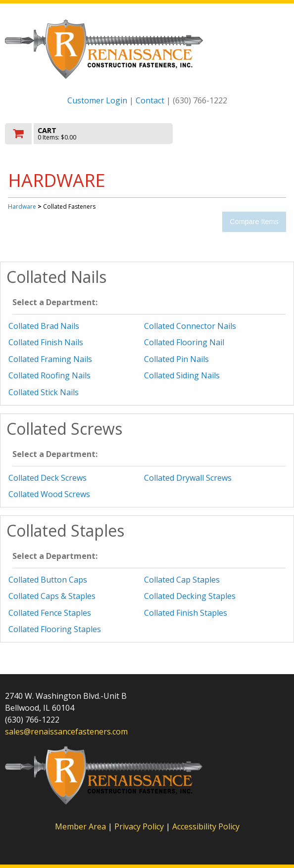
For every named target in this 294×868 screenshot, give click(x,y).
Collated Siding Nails (182, 375)
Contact (150, 100)
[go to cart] (104, 134)
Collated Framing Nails (50, 359)
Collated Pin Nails (176, 359)
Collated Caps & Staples (52, 596)
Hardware (22, 206)
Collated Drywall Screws (188, 478)
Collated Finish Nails (46, 342)
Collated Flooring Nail (184, 342)
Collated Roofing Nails (49, 375)
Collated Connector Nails (190, 326)
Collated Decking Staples (190, 596)
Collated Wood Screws (49, 494)
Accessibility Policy (206, 826)
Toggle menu (246, 133)
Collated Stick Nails (44, 392)
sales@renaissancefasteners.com (66, 731)
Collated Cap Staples (182, 580)
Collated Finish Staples (186, 613)
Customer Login (97, 100)
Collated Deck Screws (48, 478)
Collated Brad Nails (44, 326)
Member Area (80, 826)
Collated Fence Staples (50, 613)
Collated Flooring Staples (55, 629)
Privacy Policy (140, 826)
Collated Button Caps (48, 580)
